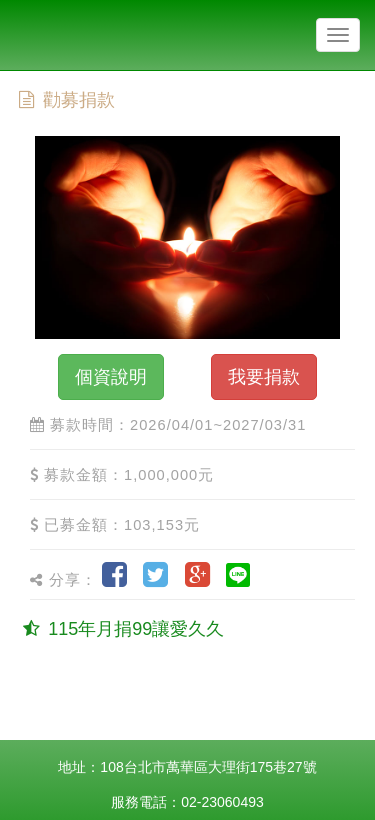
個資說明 (111, 377)
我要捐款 (264, 377)
